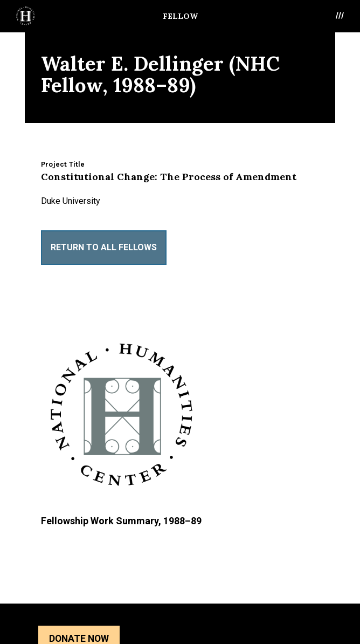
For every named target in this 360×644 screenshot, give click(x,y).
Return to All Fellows (104, 247)
